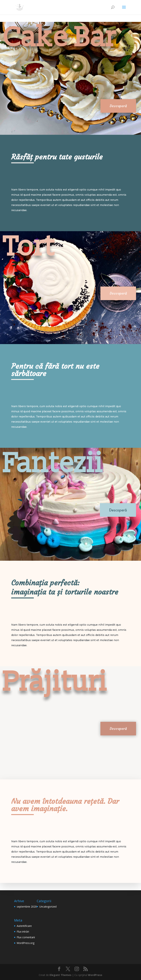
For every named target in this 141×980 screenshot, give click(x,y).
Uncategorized (48, 907)
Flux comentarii (26, 937)
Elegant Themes (60, 975)
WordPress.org (26, 943)
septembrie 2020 (27, 907)
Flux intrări (23, 932)
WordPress (95, 975)
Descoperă (118, 106)
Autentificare (24, 926)
